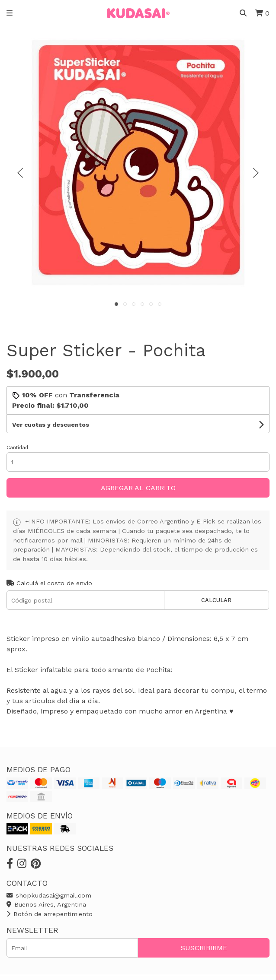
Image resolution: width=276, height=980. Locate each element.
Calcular (216, 600)
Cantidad (17, 448)
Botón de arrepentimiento (50, 914)
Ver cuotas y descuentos (51, 425)
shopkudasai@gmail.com (49, 895)
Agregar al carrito (138, 488)
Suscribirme (204, 948)
